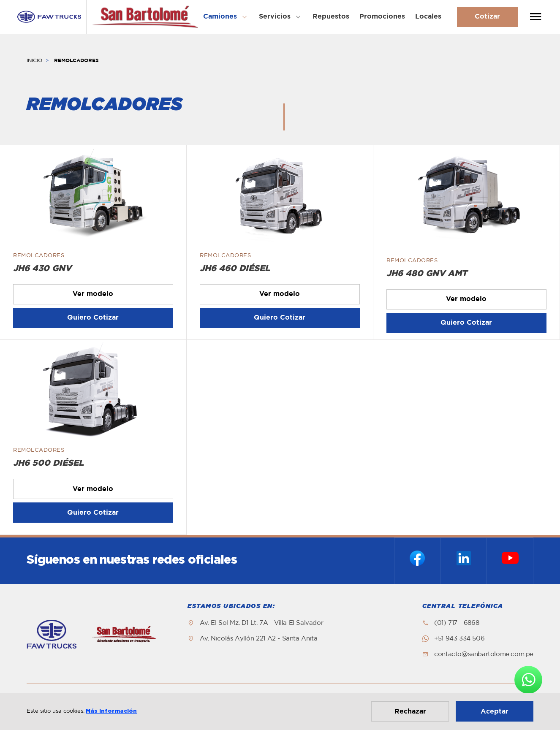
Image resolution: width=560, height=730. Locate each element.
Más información (111, 711)
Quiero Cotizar (93, 318)
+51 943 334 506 (459, 639)
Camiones (220, 16)
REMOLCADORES (76, 60)
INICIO (34, 60)
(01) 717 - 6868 (457, 623)
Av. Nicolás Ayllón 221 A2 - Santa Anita (258, 639)
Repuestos (331, 16)
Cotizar (487, 16)
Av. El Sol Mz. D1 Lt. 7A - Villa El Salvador (261, 623)
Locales (428, 16)
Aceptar (495, 711)
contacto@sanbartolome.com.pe (484, 654)
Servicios (275, 16)
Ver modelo (93, 294)
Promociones (382, 16)
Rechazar (410, 711)
